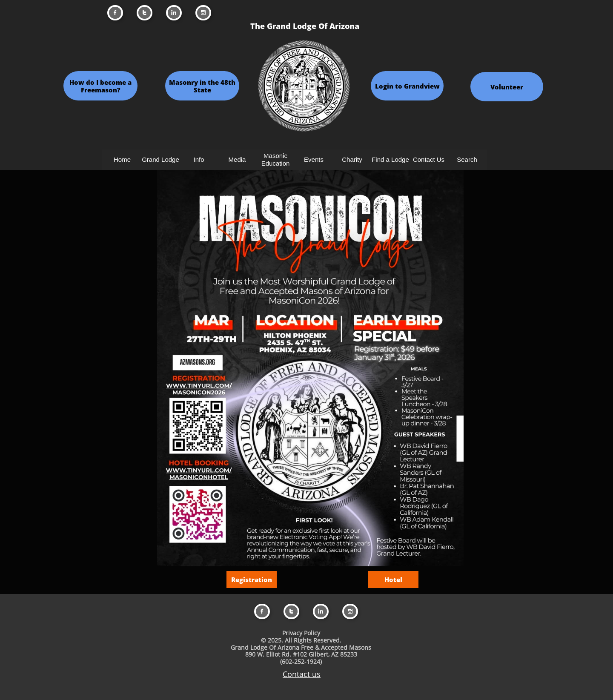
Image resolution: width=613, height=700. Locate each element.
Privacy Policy (301, 633)
